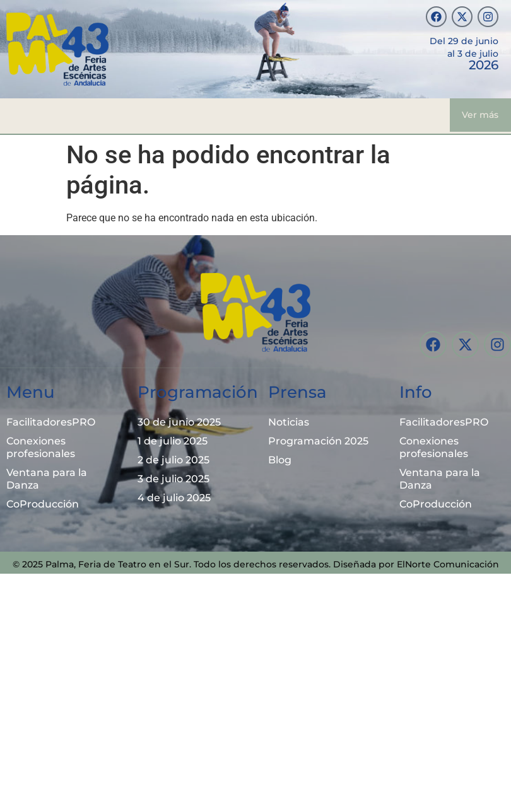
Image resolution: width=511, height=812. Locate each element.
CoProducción (43, 504)
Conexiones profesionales (41, 447)
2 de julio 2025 (173, 460)
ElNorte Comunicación (448, 564)
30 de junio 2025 (179, 422)
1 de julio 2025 (173, 441)
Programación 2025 (318, 441)
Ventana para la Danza (47, 479)
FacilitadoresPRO (51, 422)
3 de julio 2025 (173, 479)
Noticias (289, 422)
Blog (280, 460)
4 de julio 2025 (174, 498)
